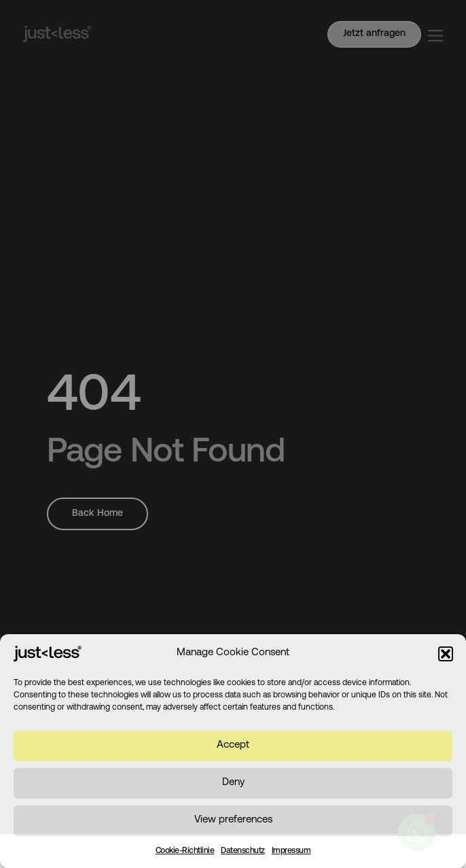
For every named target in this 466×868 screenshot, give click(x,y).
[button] (446, 654)
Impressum (291, 851)
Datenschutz (243, 851)
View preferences (233, 820)
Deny (233, 783)
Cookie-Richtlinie (185, 851)
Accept (233, 745)
